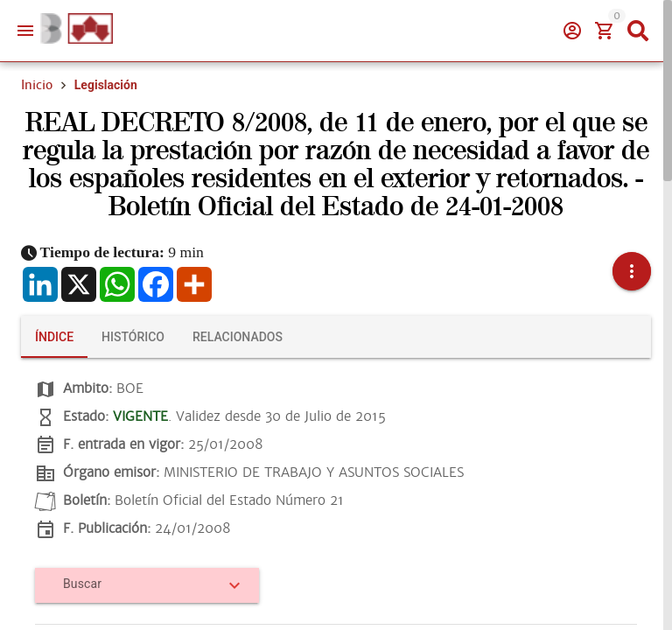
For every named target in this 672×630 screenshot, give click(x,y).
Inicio (37, 85)
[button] (632, 271)
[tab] (54, 337)
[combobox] (141, 591)
